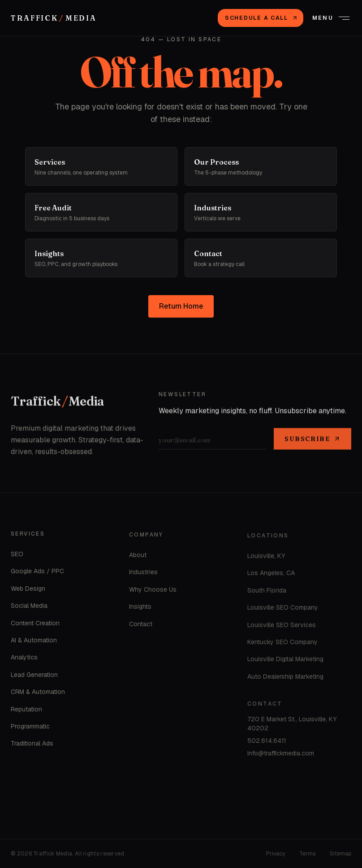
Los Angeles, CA (271, 576)
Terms (307, 854)
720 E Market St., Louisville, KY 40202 (292, 726)
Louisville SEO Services (282, 627)
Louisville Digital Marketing (285, 662)
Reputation (26, 711)
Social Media (29, 607)
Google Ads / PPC (37, 573)
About (138, 557)
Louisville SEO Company (283, 610)
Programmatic (30, 728)
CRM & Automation (38, 694)
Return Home (181, 306)
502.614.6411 (267, 743)
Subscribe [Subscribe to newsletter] (312, 440)
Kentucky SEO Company (282, 644)
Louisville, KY (266, 558)
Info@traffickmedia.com (281, 755)
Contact (141, 626)
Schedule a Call (261, 18)
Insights (140, 609)
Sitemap (340, 854)
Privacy (276, 854)
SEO (17, 556)
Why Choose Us (153, 591)
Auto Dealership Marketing (285, 679)
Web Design (28, 590)
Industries (143, 574)
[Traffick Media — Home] (54, 18)
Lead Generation (34, 676)
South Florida (267, 593)
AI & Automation (34, 642)
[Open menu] (331, 18)
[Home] (58, 403)
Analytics (24, 659)
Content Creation (35, 625)
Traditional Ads (32, 745)
